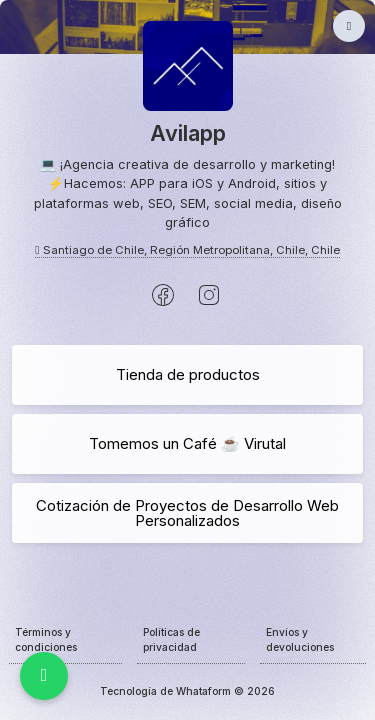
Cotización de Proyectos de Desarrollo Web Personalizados (187, 513)
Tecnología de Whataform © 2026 (187, 691)
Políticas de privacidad (171, 639)
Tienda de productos (188, 374)
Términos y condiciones (46, 639)
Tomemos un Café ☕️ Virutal (187, 443)
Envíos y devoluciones (300, 639)
